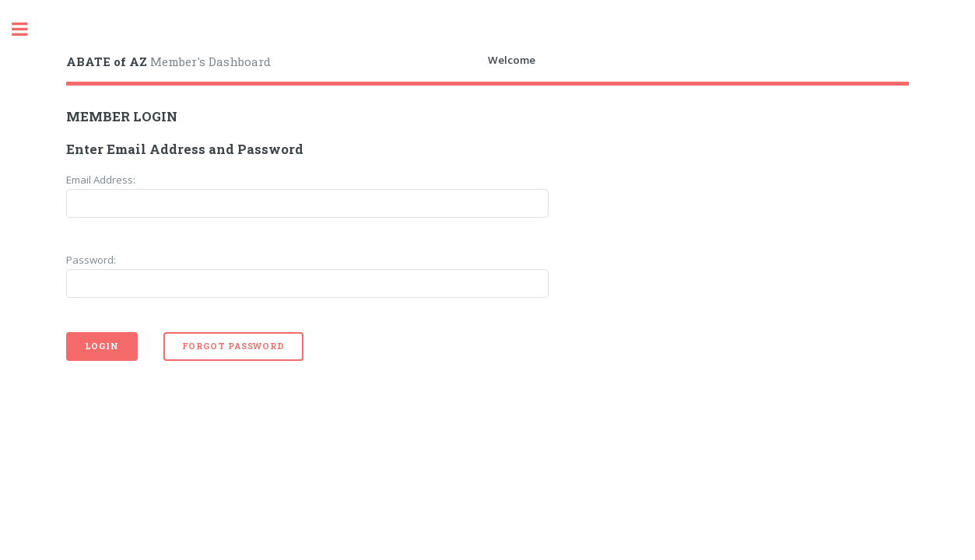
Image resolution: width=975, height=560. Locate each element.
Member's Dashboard (168, 61)
